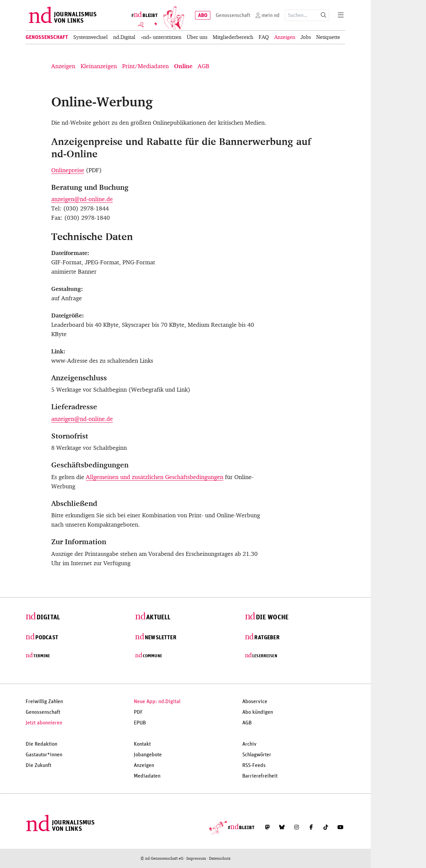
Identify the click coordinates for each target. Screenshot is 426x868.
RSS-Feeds (254, 765)
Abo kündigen (258, 712)
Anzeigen (285, 37)
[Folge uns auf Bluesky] (282, 827)
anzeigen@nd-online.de (82, 199)
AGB (204, 66)
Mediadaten (147, 776)
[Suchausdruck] (302, 15)
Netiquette (328, 37)
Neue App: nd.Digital (157, 701)
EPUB (140, 723)
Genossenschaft (47, 37)
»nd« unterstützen (161, 37)
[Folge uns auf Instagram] (297, 827)
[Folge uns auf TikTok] (326, 827)
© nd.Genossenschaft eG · (163, 858)
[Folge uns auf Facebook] (311, 827)
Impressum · (198, 858)
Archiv (249, 744)
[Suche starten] (323, 15)
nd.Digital (124, 37)
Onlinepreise (68, 170)
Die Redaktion (41, 744)
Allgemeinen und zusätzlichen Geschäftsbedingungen (155, 477)
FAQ (264, 37)
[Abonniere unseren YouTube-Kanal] (340, 827)
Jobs (306, 37)
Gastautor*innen (44, 755)
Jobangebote (148, 755)
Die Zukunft (38, 765)
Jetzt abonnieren (44, 723)
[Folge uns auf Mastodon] (267, 827)
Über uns (197, 37)
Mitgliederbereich (233, 37)
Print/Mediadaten (145, 66)
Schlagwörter (257, 755)
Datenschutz (220, 858)
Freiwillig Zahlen (44, 701)
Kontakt (142, 744)
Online (183, 66)
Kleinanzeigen (99, 66)
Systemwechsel (91, 37)
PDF (138, 712)
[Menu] (341, 15)
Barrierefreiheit (260, 776)
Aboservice (255, 701)
